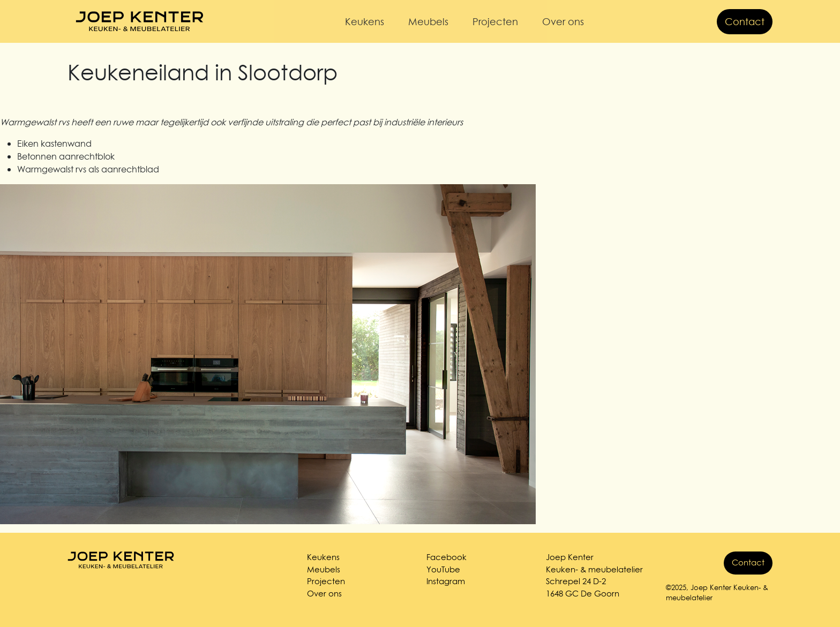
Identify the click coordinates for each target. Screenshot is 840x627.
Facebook (447, 557)
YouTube (443, 569)
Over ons (563, 22)
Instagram (446, 581)
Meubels (428, 22)
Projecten (495, 22)
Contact (745, 22)
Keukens (365, 22)
